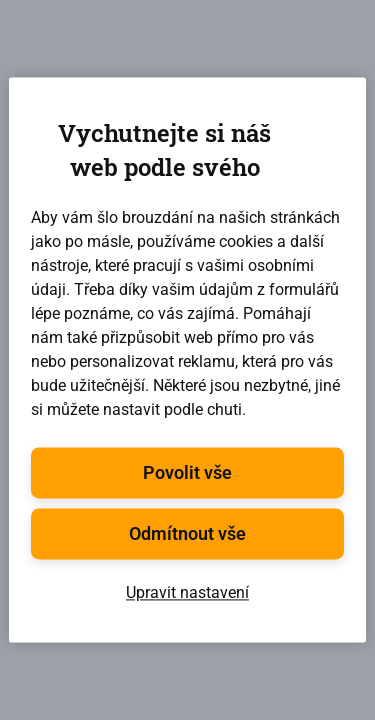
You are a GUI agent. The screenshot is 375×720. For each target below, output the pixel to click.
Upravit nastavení (187, 593)
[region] (187, 359)
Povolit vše (187, 473)
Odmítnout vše (187, 534)
